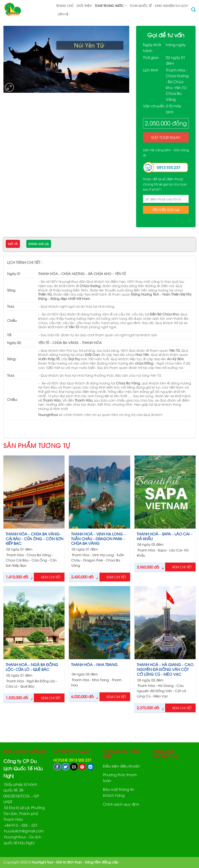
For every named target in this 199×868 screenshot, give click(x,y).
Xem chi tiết (51, 577)
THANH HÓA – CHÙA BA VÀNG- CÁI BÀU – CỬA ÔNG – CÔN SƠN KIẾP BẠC (35, 539)
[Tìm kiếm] (193, 9)
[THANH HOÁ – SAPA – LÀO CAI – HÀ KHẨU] (165, 492)
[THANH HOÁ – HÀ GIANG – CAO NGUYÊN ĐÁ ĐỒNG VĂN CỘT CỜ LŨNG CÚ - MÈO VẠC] (165, 623)
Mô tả (13, 244)
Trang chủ (65, 5)
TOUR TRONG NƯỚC (111, 5)
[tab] (13, 244)
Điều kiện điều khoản (121, 766)
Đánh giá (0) (39, 244)
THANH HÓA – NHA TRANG (94, 665)
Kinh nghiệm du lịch (171, 5)
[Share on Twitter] (66, 767)
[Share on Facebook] (57, 767)
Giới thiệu (84, 5)
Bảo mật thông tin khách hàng (119, 792)
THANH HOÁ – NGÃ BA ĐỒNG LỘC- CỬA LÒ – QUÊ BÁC (32, 667)
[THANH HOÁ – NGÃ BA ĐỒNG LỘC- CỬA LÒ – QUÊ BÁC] (34, 623)
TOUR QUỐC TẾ (141, 5)
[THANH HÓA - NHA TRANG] (99, 623)
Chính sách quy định (121, 804)
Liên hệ (63, 14)
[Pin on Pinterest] (82, 767)
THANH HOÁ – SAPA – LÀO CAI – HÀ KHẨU (165, 536)
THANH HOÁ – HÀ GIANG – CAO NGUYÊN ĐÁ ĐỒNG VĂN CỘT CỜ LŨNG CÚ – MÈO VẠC (165, 669)
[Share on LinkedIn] (90, 767)
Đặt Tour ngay (166, 137)
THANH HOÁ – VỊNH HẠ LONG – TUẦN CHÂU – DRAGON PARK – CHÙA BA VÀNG (98, 539)
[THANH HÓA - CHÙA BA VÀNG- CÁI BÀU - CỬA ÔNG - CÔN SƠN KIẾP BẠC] (34, 492)
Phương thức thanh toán (120, 778)
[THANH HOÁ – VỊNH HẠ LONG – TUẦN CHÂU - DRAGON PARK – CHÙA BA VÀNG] (99, 492)
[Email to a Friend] (74, 767)
